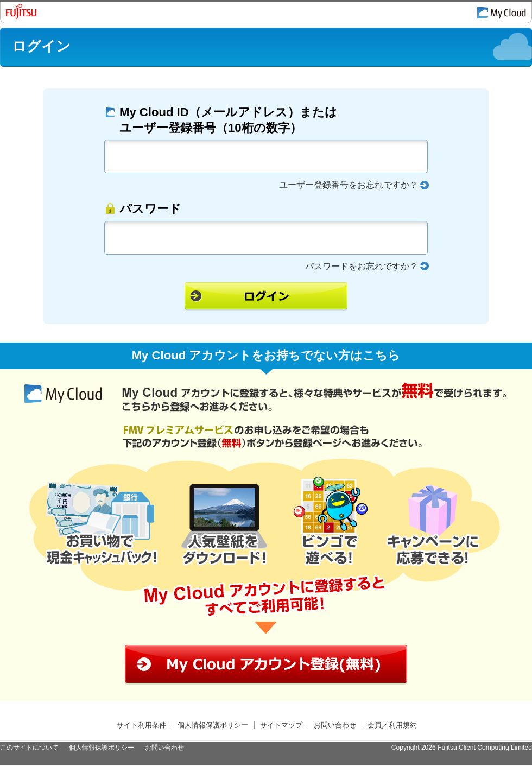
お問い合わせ (335, 725)
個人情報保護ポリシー (213, 725)
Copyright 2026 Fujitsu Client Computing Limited (462, 748)
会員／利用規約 (392, 725)
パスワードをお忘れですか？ (362, 266)
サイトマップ (281, 725)
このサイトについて (29, 748)
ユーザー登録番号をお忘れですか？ (349, 185)
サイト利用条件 (141, 725)
